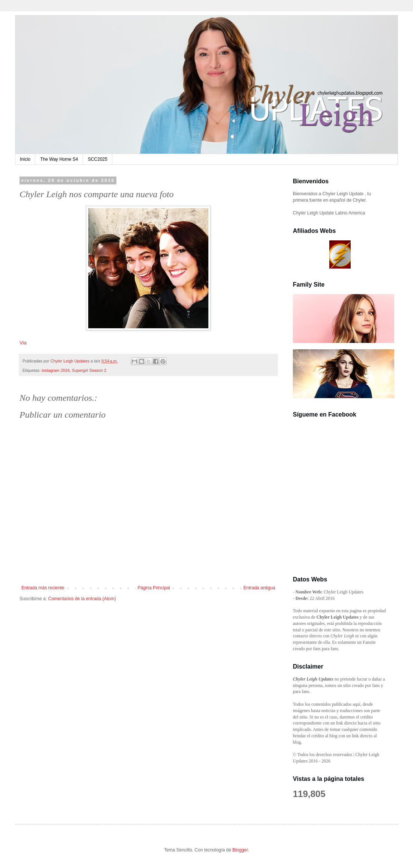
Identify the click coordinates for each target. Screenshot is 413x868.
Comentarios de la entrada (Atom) (82, 599)
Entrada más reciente (43, 588)
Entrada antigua (259, 588)
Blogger (240, 850)
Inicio (25, 159)
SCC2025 (98, 159)
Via (23, 343)
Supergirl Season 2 (89, 370)
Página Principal (154, 588)
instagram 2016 (56, 370)
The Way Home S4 (59, 159)
